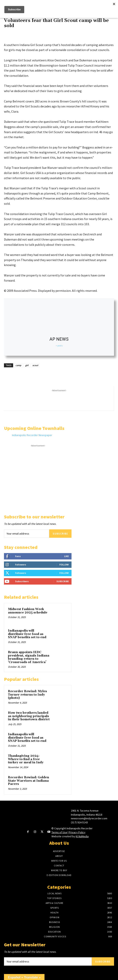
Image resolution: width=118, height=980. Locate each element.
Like (66, 556)
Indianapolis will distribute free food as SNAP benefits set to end (27, 634)
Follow (64, 565)
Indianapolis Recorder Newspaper (32, 435)
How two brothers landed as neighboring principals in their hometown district (29, 716)
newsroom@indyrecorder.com (89, 818)
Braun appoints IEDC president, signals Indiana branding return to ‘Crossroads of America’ (29, 657)
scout (35, 365)
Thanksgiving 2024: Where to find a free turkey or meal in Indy (26, 759)
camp (18, 365)
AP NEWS (59, 339)
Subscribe (60, 534)
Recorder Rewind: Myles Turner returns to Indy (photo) (27, 695)
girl (27, 365)
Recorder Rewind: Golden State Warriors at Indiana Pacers (29, 781)
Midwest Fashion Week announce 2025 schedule (28, 611)
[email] (27, 534)
